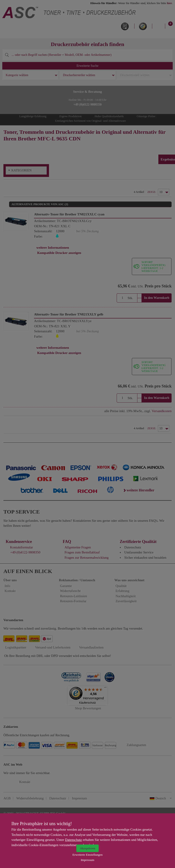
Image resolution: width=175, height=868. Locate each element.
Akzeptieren (87, 848)
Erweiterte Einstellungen (87, 855)
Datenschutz (73, 840)
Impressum (87, 860)
